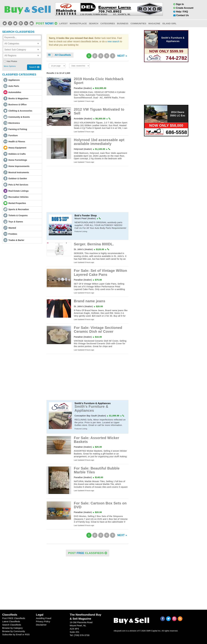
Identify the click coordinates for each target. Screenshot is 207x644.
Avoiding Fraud (44, 618)
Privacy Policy (43, 621)
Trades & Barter (16, 240)
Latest (63, 23)
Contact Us (181, 15)
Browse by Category (12, 628)
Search (94, 23)
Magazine (154, 23)
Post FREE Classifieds (14, 618)
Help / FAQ (181, 12)
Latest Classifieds (11, 621)
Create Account (183, 8)
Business (123, 23)
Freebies (13, 234)
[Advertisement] (87, 189)
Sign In (179, 4)
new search (113, 41)
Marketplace (78, 23)
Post (47, 23)
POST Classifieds (88, 553)
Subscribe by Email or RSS (16, 634)
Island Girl (169, 23)
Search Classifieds (12, 625)
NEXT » (122, 56)
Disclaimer (41, 625)
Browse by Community (14, 631)
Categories (108, 23)
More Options (10, 66)
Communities (138, 23)
